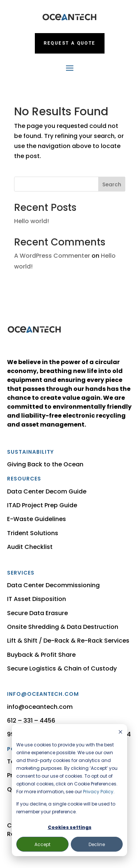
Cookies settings (70, 827)
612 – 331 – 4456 (31, 721)
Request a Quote (70, 43)
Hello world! (32, 221)
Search (112, 184)
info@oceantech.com (40, 707)
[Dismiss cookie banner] (120, 732)
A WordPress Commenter (52, 256)
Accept (42, 844)
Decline (97, 844)
